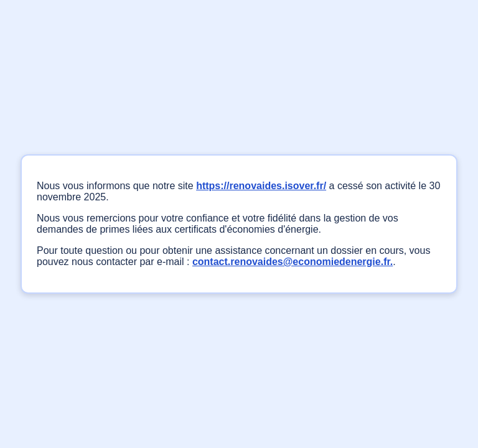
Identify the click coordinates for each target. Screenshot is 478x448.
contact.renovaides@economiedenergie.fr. (293, 262)
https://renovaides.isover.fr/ (261, 186)
